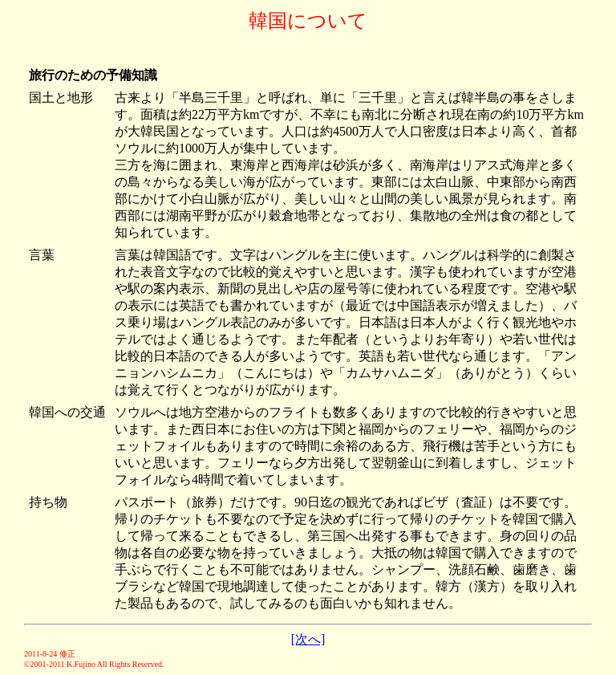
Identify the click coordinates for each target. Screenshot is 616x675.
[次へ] (308, 639)
